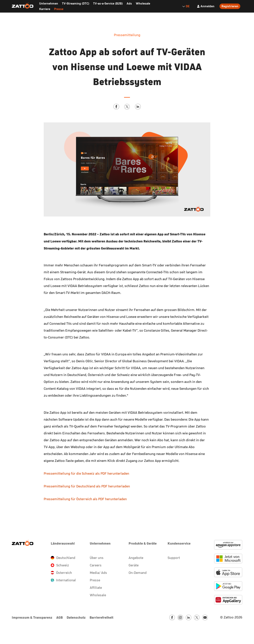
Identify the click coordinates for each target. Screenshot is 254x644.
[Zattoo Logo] (23, 6)
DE (186, 6)
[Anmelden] (206, 6)
